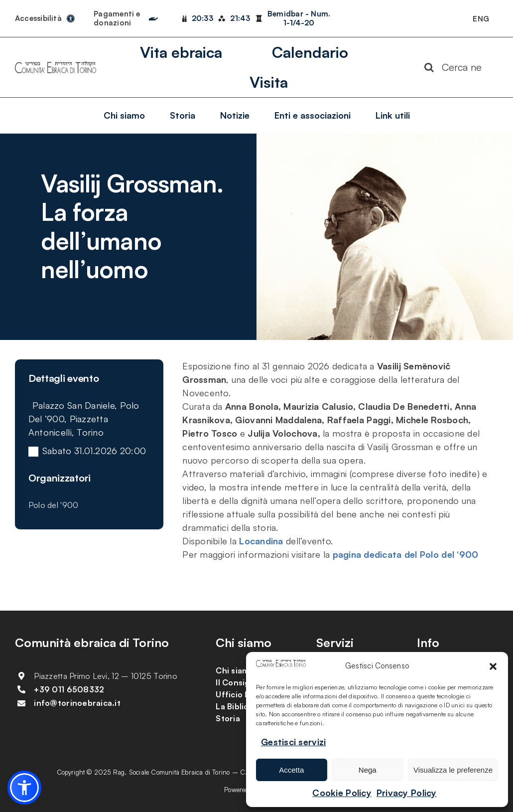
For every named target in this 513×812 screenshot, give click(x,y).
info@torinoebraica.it (77, 703)
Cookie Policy (342, 793)
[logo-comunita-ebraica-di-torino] (56, 66)
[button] (493, 666)
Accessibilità (38, 18)
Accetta (291, 770)
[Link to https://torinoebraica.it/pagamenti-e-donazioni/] (153, 16)
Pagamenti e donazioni (117, 18)
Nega (368, 770)
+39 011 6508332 (69, 689)
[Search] (429, 67)
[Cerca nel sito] (457, 67)
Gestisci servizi (293, 742)
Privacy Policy (407, 793)
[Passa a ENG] (481, 18)
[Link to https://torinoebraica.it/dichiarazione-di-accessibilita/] (71, 18)
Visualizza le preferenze (453, 770)
